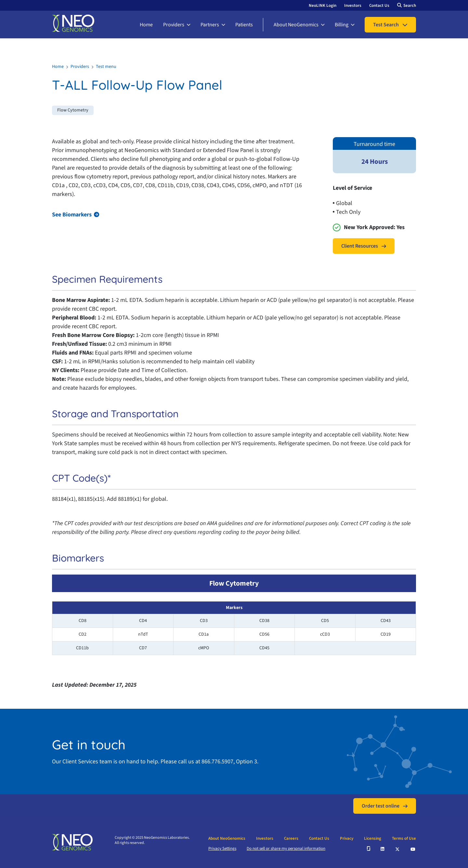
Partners (210, 25)
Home (146, 25)
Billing (342, 25)
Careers (291, 838)
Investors (353, 6)
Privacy (347, 838)
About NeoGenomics (296, 25)
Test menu (106, 67)
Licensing (373, 838)
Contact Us (379, 6)
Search (410, 6)
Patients (244, 25)
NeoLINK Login (323, 6)
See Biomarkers (72, 215)
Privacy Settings (222, 849)
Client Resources (360, 246)
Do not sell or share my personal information (286, 849)
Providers (174, 25)
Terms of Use (404, 838)
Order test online (381, 806)
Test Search (386, 25)
